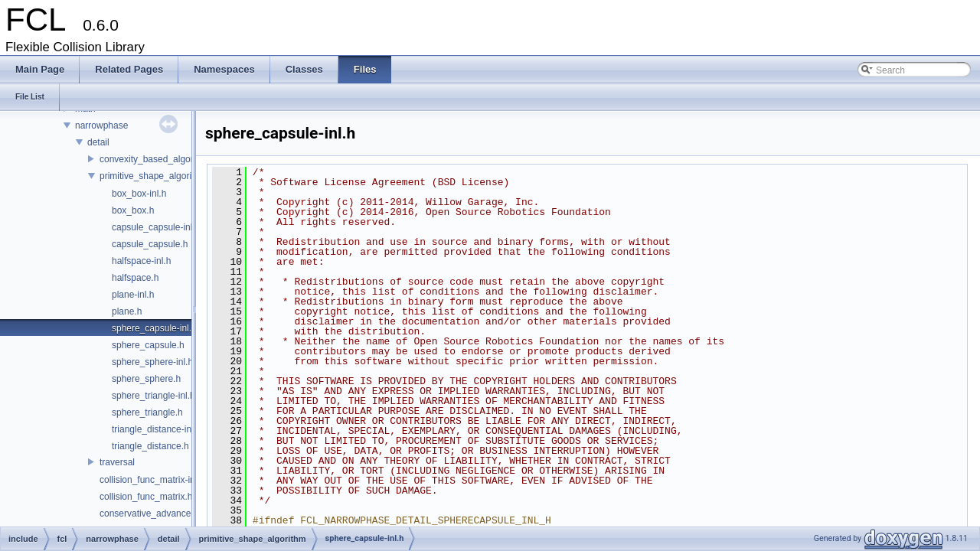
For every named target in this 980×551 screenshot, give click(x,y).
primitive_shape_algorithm (153, 176)
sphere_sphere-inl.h (152, 362)
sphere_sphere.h (146, 379)
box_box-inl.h (139, 194)
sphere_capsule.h (148, 345)
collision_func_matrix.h (146, 497)
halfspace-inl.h (141, 261)
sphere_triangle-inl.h (154, 396)
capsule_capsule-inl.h (156, 227)
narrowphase (101, 126)
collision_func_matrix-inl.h (152, 480)
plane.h (127, 311)
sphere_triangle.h (147, 412)
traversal (117, 462)
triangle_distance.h (150, 446)
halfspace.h (135, 278)
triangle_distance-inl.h (157, 429)
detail (98, 142)
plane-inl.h (133, 295)
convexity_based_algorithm (155, 159)
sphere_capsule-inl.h (154, 328)
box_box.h (133, 210)
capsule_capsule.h (150, 244)
